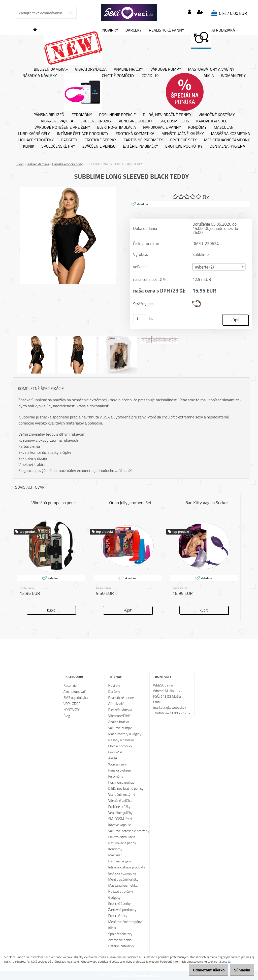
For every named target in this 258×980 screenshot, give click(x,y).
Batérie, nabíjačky (141, 146)
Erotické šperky (101, 140)
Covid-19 (150, 76)
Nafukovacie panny (162, 127)
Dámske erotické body (67, 164)
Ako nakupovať (75, 692)
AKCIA (190, 92)
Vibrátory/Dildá (91, 69)
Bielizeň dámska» (51, 69)
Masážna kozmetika (230, 134)
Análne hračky (129, 69)
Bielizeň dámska (38, 164)
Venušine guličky (136, 121)
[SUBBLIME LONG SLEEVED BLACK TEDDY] (68, 189)
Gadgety (69, 140)
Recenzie (70, 686)
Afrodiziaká (213, 38)
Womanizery (233, 76)
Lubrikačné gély (34, 134)
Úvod (20, 164)
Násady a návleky (40, 76)
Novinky (81, 46)
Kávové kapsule (212, 121)
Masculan (224, 127)
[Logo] (129, 13)
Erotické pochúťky (184, 146)
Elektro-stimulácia (117, 127)
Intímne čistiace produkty (83, 134)
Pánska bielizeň (49, 115)
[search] (71, 13)
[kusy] (140, 319)
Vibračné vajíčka (57, 121)
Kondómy (197, 127)
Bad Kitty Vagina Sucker (207, 503)
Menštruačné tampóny (227, 140)
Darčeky (134, 30)
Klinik (29, 146)
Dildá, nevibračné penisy (167, 115)
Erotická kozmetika (135, 134)
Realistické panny (167, 30)
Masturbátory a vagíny (211, 69)
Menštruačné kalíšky (183, 134)
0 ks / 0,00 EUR (233, 13)
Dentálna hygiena (227, 146)
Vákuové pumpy (166, 69)
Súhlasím (240, 970)
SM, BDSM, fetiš (174, 121)
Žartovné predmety (143, 140)
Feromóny (82, 115)
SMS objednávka (76, 698)
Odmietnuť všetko (201, 970)
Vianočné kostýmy (217, 115)
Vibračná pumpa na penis (54, 503)
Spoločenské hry (58, 146)
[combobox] (219, 267)
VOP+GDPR (72, 704)
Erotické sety (183, 140)
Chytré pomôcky (99, 92)
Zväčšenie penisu (99, 146)
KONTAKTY (72, 710)
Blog (67, 716)
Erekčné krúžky (96, 121)
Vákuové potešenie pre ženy (62, 127)
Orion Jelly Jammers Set (130, 503)
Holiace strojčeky (36, 140)
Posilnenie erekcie (118, 115)
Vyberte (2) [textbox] (204, 267)
